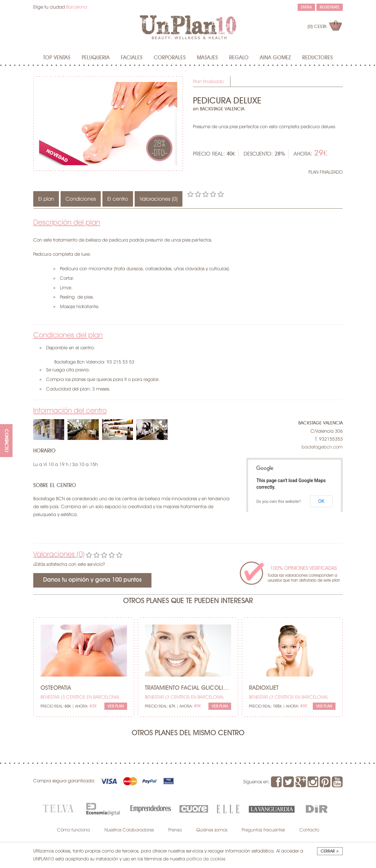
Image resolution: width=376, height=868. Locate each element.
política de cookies (206, 859)
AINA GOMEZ (275, 58)
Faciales (132, 58)
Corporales (170, 58)
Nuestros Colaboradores (129, 830)
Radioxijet (264, 688)
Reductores (318, 58)
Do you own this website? (279, 502)
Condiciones (81, 199)
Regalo (239, 58)
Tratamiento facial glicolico (188, 688)
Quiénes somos (212, 830)
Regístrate (330, 7)
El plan (46, 199)
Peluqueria (96, 58)
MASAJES (207, 58)
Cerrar (330, 851)
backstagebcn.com (322, 447)
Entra (306, 7)
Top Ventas (57, 58)
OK (321, 501)
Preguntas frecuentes (263, 830)
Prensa (175, 830)
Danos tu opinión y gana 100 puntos (92, 580)
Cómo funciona (73, 830)
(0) (317, 27)
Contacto (309, 830)
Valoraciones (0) (159, 199)
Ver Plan (116, 706)
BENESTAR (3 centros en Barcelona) (80, 697)
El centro (118, 199)
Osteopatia (56, 688)
